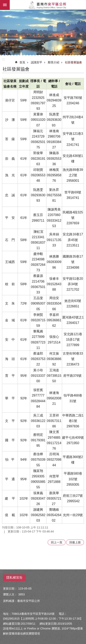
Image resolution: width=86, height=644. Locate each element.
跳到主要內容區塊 (2, 2)
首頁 (22, 62)
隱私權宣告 (14, 578)
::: (3, 59)
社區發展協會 (73, 62)
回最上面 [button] (75, 542)
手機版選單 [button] (5, 5)
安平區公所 (48, 5)
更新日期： (10, 589)
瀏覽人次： (10, 594)
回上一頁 (57, 542)
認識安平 (37, 62)
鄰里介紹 (54, 62)
